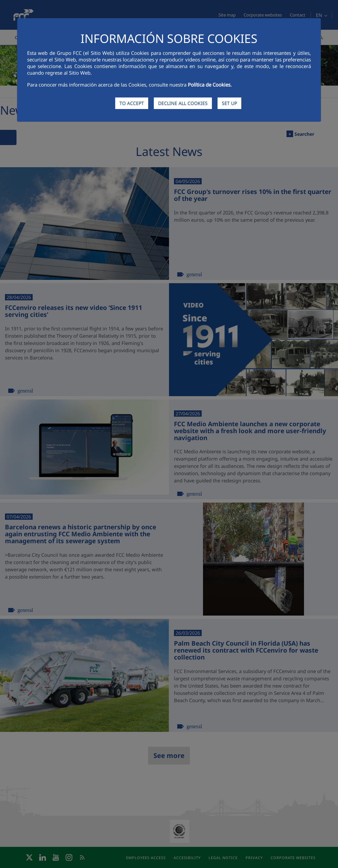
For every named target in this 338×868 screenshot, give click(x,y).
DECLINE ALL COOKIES (183, 103)
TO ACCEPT (132, 103)
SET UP (229, 103)
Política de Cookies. (210, 85)
